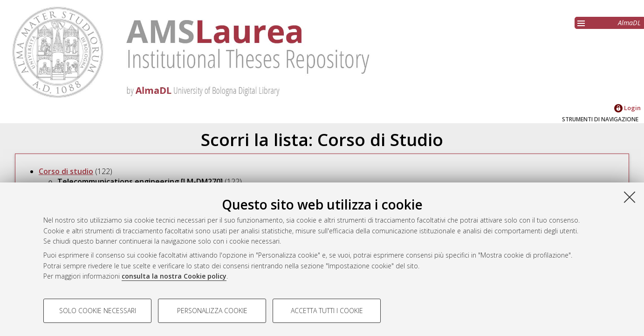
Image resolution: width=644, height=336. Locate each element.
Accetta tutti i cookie (327, 311)
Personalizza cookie (212, 311)
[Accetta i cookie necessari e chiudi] (630, 197)
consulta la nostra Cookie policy (174, 276)
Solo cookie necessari (98, 311)
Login (627, 108)
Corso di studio (66, 171)
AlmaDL (629, 23)
